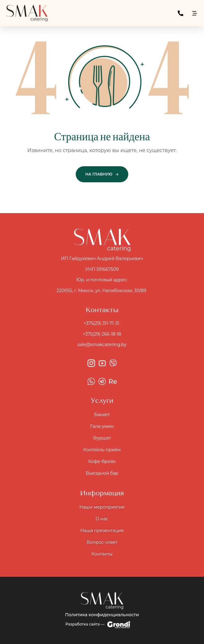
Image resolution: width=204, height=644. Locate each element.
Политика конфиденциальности (102, 615)
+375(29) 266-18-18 (102, 334)
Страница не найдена (102, 137)
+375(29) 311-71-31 (102, 323)
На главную (99, 174)
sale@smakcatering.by (102, 345)
